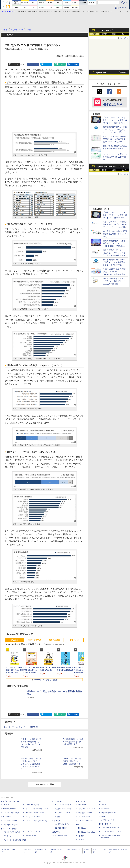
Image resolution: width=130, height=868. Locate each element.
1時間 (95, 34)
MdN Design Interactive (87, 832)
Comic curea (106, 809)
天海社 (104, 805)
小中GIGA (20, 11)
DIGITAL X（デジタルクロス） (37, 821)
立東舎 (57, 817)
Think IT (6, 805)
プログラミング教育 (61, 11)
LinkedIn (75, 64)
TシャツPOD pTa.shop (110, 827)
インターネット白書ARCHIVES (15, 840)
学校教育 (15, 640)
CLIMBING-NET (61, 828)
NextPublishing (31, 835)
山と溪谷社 (56, 821)
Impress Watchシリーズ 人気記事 (110, 166)
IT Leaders (7, 817)
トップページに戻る (44, 784)
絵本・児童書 (54, 640)
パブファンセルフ (108, 820)
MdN (77, 825)
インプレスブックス (33, 831)
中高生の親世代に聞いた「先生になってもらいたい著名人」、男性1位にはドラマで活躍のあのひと (31, 764)
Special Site (101, 72)
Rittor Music (57, 801)
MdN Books (82, 828)
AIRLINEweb (83, 805)
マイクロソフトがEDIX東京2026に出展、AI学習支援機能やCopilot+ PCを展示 (114, 139)
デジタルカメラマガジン (12, 832)
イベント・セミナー (90, 11)
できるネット (8, 836)
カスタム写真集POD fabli (111, 831)
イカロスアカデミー (85, 821)
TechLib (81, 839)
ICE (100, 801)
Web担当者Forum (10, 809)
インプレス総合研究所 (11, 813)
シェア (35, 64)
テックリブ (80, 836)
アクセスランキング (104, 30)
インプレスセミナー (33, 817)
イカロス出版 (80, 801)
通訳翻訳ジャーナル (85, 813)
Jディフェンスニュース (87, 809)
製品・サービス (107, 11)
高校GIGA (31, 11)
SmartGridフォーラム (33, 805)
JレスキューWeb (84, 817)
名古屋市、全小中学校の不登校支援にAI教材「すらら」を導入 (115, 234)
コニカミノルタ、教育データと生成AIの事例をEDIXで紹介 (115, 157)
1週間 (114, 34)
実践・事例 (76, 11)
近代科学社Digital (61, 835)
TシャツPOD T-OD (62, 813)
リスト (23, 64)
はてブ (48, 64)
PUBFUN (102, 817)
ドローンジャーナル (10, 821)
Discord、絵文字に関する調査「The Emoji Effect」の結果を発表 (72, 761)
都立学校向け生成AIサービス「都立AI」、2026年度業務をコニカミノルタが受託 (115, 130)
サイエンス (74, 640)
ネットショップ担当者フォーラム (38, 809)
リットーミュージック (63, 805)
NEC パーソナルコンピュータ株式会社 (21, 727)
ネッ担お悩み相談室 (10, 825)
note (61, 64)
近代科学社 (56, 832)
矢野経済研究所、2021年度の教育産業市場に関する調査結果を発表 (73, 742)
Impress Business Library (35, 813)
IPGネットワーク (105, 824)
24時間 (104, 34)
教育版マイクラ (44, 11)
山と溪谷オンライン (62, 824)
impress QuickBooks (109, 813)
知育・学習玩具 (34, 640)
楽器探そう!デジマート (63, 809)
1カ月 (124, 34)
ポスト (16, 64)
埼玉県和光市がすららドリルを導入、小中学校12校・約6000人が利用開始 (115, 281)
